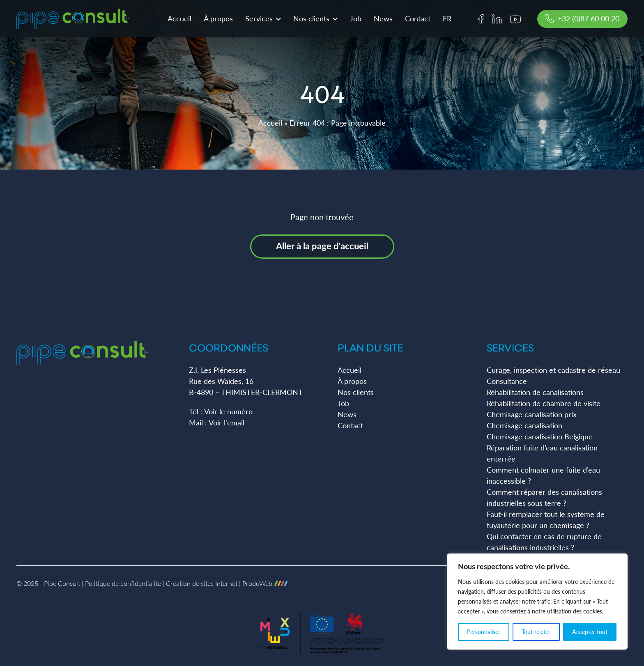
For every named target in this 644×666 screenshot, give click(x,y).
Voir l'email (227, 423)
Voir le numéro (228, 411)
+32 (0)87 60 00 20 (582, 23)
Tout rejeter (536, 632)
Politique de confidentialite (123, 583)
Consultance (507, 381)
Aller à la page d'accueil (322, 246)
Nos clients (311, 23)
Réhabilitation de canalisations (535, 392)
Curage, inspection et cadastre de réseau (553, 370)
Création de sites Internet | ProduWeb (227, 583)
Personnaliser (484, 632)
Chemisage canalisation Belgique (540, 436)
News (383, 23)
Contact (418, 23)
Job (356, 23)
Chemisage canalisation (524, 425)
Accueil (179, 23)
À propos (218, 23)
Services (259, 23)
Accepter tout (590, 632)
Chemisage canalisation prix (532, 414)
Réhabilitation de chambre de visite (544, 403)
